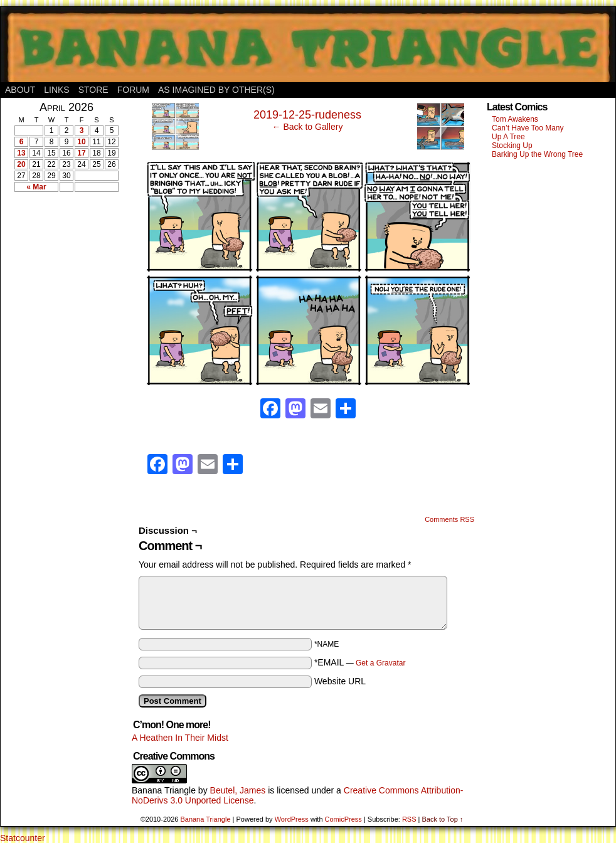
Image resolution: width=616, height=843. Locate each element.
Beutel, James (238, 790)
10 (81, 142)
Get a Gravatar (380, 663)
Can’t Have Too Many (528, 128)
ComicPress (343, 819)
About (20, 90)
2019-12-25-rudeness (307, 115)
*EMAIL (360, 662)
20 (21, 164)
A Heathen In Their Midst (180, 738)
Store (93, 90)
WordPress (292, 819)
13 (21, 153)
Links (56, 90)
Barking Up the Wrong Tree (537, 154)
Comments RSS (449, 519)
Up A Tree (508, 137)
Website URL (340, 681)
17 (81, 153)
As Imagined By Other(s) (216, 90)
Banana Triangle (164, 790)
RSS (409, 819)
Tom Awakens (515, 119)
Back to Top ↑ (442, 819)
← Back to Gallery (308, 127)
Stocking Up (512, 146)
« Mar (36, 187)
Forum (133, 90)
